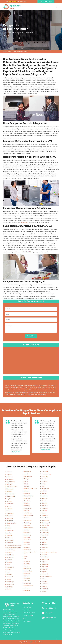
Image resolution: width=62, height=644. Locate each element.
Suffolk (9, 528)
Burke (44, 550)
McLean (26, 518)
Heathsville (28, 568)
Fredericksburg (46, 474)
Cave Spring (45, 533)
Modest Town (28, 508)
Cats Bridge (45, 535)
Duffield (44, 491)
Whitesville (10, 484)
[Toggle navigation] (58, 7)
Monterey (27, 506)
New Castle (27, 501)
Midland (27, 511)
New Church (28, 498)
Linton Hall (27, 540)
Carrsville (45, 540)
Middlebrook (28, 513)
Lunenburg (27, 535)
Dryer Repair (27, 621)
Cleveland (45, 515)
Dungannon (45, 489)
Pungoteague (10, 582)
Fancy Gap (45, 476)
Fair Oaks (45, 481)
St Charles (10, 538)
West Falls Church (12, 487)
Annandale (45, 584)
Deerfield (44, 496)
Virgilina (9, 499)
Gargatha (27, 590)
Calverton (45, 545)
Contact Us (26, 610)
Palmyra (27, 479)
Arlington (10, 52)
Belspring (45, 569)
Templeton (10, 521)
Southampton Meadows (14, 548)
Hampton (27, 578)
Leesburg (27, 542)
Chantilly (44, 528)
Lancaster (27, 547)
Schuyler (9, 562)
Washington (10, 489)
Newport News (28, 496)
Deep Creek (45, 498)
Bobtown (44, 562)
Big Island (45, 567)
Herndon (27, 566)
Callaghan (45, 547)
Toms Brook (10, 513)
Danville (44, 501)
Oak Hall (27, 486)
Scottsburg (10, 557)
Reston (9, 579)
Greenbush (27, 583)
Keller (26, 556)
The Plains (10, 518)
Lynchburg (27, 533)
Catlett (44, 537)
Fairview (44, 479)
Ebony (44, 486)
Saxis (8, 565)
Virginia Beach (11, 496)
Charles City (45, 525)
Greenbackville (29, 586)
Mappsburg (28, 523)
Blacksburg (45, 564)
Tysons (9, 506)
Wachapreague (11, 494)
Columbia (45, 506)
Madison (27, 530)
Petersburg (27, 471)
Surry (8, 526)
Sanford (9, 569)
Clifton (44, 513)
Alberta (44, 591)
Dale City (44, 503)
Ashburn (44, 579)
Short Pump (10, 555)
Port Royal (10, 587)
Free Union (45, 471)
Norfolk (26, 491)
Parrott (26, 474)
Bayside (44, 572)
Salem (8, 572)
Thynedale (10, 516)
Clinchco (44, 511)
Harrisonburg (28, 571)
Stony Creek (10, 530)
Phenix (9, 589)
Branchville (45, 557)
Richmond (10, 577)
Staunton (9, 535)
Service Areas (27, 607)
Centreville (45, 530)
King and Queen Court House (31, 553)
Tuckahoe (9, 509)
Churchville (45, 518)
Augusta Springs (47, 576)
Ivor (25, 559)
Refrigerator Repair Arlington (21, 52)
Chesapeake (45, 520)
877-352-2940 (46, 2)
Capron (44, 542)
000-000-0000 (26, 252)
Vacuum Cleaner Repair (28, 617)
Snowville (9, 552)
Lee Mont (27, 545)
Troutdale (9, 511)
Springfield (10, 540)
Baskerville (45, 574)
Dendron (44, 493)
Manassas (27, 525)
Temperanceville (11, 523)
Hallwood (27, 581)
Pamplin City (28, 476)
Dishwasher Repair (28, 613)
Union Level (10, 504)
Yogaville (9, 474)
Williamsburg (11, 482)
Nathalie (27, 503)
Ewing (44, 484)
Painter (26, 481)
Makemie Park (28, 528)
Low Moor (27, 537)
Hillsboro (27, 564)
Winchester (10, 479)
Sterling (9, 533)
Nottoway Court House (31, 489)
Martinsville (28, 520)
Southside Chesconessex (14, 545)
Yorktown (9, 472)
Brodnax (44, 554)
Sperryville (10, 543)
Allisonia (44, 586)
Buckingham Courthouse (49, 552)
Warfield (9, 491)
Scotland (9, 560)
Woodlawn (10, 477)
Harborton (27, 573)
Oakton (26, 484)
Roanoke (9, 574)
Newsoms (27, 493)
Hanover (27, 576)
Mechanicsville (29, 515)
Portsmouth (10, 584)
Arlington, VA (51, 618)
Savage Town (10, 567)
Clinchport (45, 508)
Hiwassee (27, 561)
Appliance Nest (33, 642)
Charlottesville (46, 523)
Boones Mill (45, 559)
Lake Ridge (27, 550)
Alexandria (45, 589)
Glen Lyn (27, 588)
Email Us (49, 613)
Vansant (9, 501)
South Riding (10, 550)
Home (5, 52)
